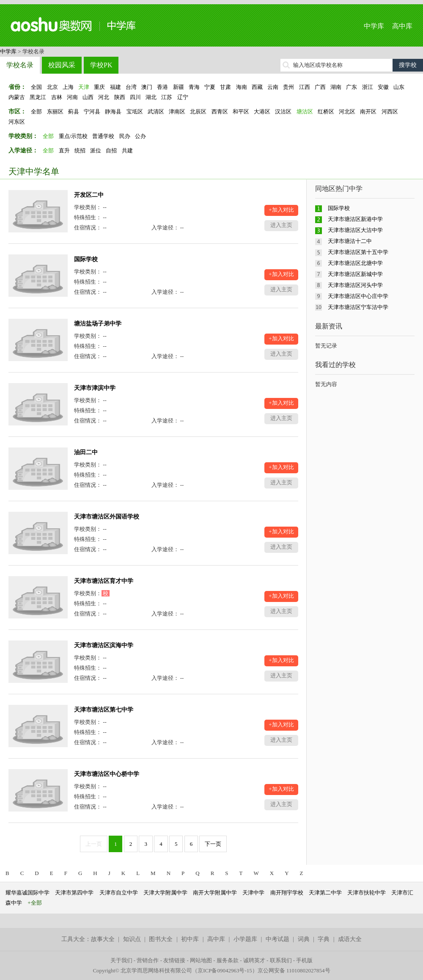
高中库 (402, 26)
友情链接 (174, 960)
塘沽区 (305, 112)
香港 (162, 87)
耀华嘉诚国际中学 (27, 893)
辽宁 (183, 97)
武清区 (156, 112)
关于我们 (121, 960)
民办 (125, 136)
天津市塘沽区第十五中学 (358, 252)
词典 (304, 939)
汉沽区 (283, 112)
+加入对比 (281, 210)
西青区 (220, 112)
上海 (68, 87)
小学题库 (245, 939)
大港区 (262, 112)
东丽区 (55, 112)
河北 (104, 97)
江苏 (167, 97)
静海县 (113, 112)
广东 (352, 87)
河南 (72, 97)
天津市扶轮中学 (367, 893)
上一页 (94, 844)
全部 (36, 112)
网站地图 (201, 960)
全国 (36, 87)
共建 (127, 150)
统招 (80, 150)
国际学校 (86, 259)
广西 (320, 87)
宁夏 (210, 87)
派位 (96, 150)
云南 (273, 87)
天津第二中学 (325, 893)
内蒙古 (17, 97)
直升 (64, 150)
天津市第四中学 (74, 893)
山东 (399, 87)
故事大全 (103, 939)
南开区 (368, 112)
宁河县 (92, 112)
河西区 (390, 112)
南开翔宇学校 (287, 893)
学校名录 (20, 65)
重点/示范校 (73, 136)
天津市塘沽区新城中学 (355, 274)
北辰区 (198, 112)
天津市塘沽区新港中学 (355, 219)
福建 (115, 87)
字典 (324, 939)
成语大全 (350, 939)
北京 (52, 87)
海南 (242, 87)
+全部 (34, 903)
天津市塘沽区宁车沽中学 (358, 307)
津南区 (177, 112)
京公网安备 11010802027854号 (294, 970)
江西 (305, 87)
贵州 (288, 87)
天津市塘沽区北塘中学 (355, 263)
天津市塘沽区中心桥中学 (107, 774)
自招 (111, 150)
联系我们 (281, 960)
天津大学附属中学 (165, 893)
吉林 (57, 97)
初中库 (190, 939)
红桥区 (326, 112)
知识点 (132, 939)
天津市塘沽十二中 (350, 241)
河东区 (17, 122)
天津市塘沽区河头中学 (355, 285)
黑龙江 (38, 97)
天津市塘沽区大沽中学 (355, 230)
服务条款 (228, 960)
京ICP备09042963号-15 (225, 970)
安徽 (383, 87)
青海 (194, 87)
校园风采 (62, 65)
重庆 (99, 87)
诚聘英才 (254, 960)
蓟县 (74, 112)
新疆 (179, 87)
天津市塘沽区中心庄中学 (358, 296)
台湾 (131, 87)
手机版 (304, 960)
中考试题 (277, 939)
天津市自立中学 (119, 893)
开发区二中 (89, 195)
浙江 (368, 87)
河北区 (347, 112)
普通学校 (103, 136)
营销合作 (148, 960)
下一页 (213, 844)
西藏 (257, 87)
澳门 (147, 87)
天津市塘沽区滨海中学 (104, 645)
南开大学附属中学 (215, 893)
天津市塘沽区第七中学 (104, 710)
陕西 (120, 97)
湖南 (336, 87)
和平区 (241, 112)
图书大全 (161, 939)
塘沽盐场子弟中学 (98, 324)
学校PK (101, 65)
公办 (140, 136)
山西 (88, 97)
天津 (84, 87)
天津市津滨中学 (95, 388)
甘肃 (225, 87)
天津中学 (253, 893)
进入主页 (281, 225)
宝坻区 (135, 112)
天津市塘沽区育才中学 (104, 581)
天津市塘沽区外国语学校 (107, 517)
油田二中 (86, 452)
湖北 (151, 97)
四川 (135, 97)
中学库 (374, 26)
